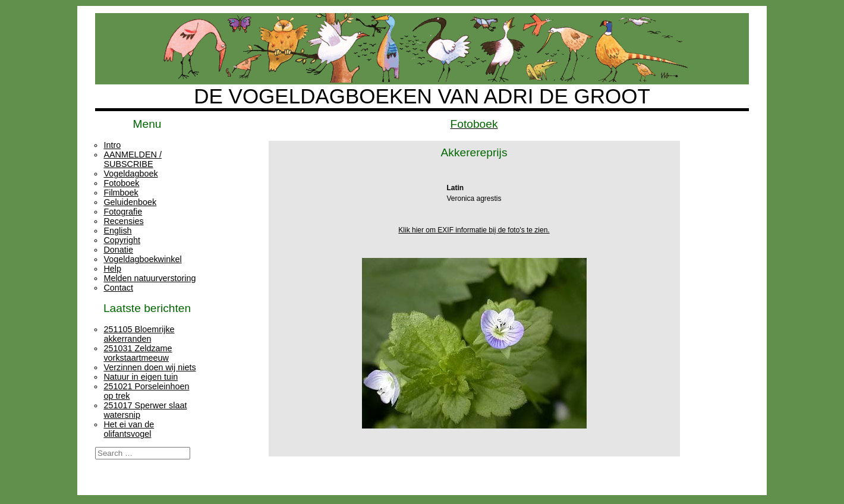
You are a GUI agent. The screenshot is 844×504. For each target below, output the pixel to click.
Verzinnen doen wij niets (149, 367)
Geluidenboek (130, 202)
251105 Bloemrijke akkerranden (139, 334)
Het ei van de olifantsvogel (129, 429)
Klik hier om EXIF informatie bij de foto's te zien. (474, 230)
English (117, 231)
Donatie (118, 250)
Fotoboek (121, 183)
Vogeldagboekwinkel (142, 259)
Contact (118, 288)
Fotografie (123, 212)
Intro (112, 145)
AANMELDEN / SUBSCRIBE (133, 159)
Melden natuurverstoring (149, 278)
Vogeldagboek (130, 174)
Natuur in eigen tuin (141, 377)
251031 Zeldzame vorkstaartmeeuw (138, 353)
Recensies (123, 221)
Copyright (122, 240)
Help (112, 269)
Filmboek (121, 193)
